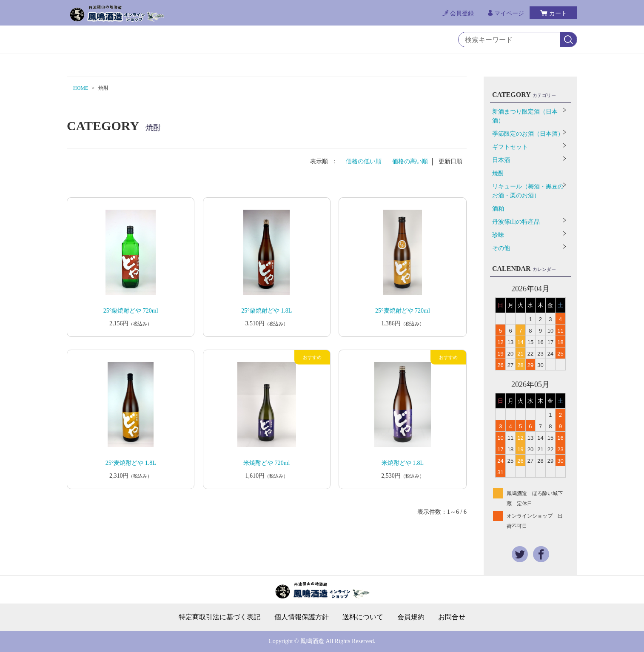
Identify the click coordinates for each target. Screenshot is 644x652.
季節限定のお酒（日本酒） (528, 134)
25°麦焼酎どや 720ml (403, 311)
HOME (81, 88)
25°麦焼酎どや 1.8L (131, 463)
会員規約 (411, 617)
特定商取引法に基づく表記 (219, 617)
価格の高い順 (410, 161)
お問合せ (452, 617)
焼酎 (498, 173)
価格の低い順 (364, 161)
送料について (363, 617)
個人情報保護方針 (302, 617)
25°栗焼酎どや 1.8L (266, 311)
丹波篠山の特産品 (516, 222)
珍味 (498, 235)
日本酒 (501, 160)
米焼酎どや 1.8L (403, 463)
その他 (501, 248)
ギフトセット (510, 147)
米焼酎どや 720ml (266, 463)
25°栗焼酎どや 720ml (131, 311)
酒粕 (498, 209)
